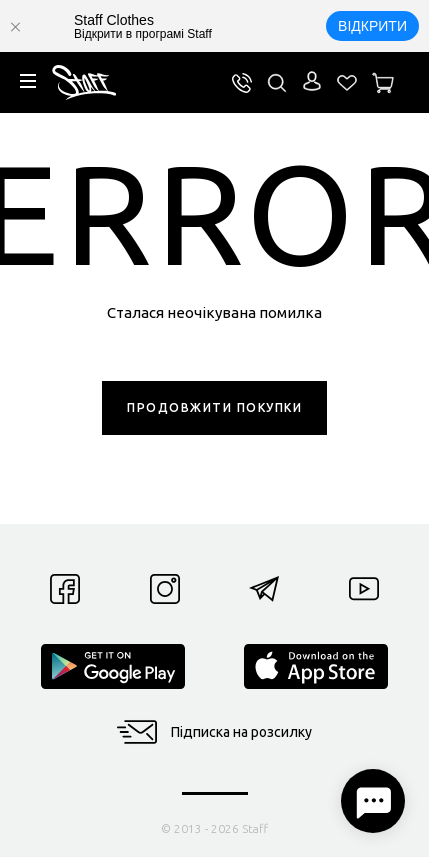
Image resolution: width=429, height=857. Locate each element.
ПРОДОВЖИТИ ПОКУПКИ (214, 407)
